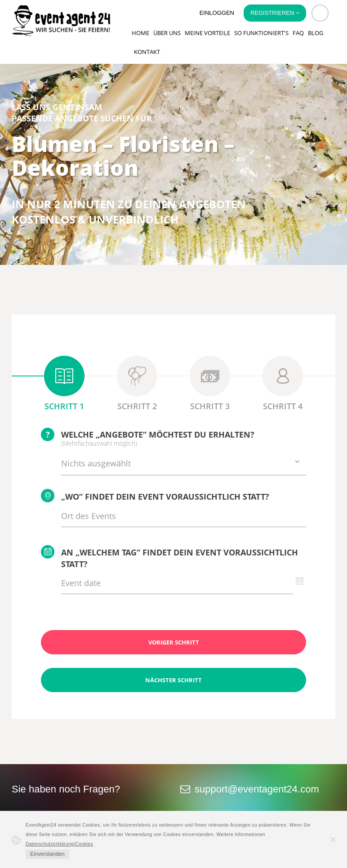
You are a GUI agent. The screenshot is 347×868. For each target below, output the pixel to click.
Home (140, 33)
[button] (320, 13)
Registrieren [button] (275, 13)
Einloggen (217, 13)
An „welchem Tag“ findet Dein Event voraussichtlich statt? (169, 557)
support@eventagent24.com (257, 789)
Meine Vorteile (207, 33)
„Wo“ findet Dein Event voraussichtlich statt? (155, 496)
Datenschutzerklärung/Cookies (59, 844)
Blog (316, 33)
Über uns (167, 33)
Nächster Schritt (173, 680)
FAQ (298, 33)
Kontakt (147, 52)
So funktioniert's (261, 33)
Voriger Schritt (174, 642)
